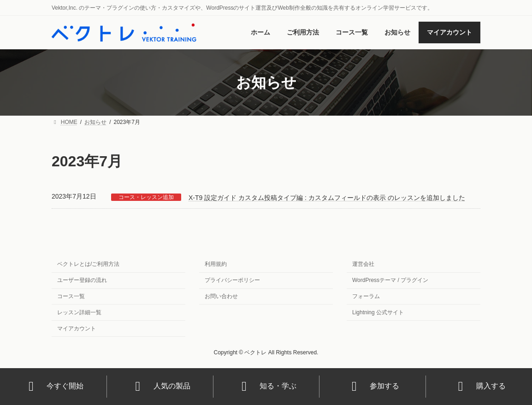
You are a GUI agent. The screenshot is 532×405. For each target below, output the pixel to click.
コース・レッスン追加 (146, 197)
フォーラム (366, 296)
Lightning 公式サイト (378, 312)
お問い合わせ (221, 296)
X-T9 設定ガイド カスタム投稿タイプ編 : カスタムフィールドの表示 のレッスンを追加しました (327, 198)
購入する (479, 386)
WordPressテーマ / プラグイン (390, 280)
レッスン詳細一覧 (79, 312)
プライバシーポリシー (232, 280)
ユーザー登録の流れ (82, 280)
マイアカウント (77, 328)
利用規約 (216, 264)
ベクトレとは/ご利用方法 (88, 264)
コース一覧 (71, 296)
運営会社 (363, 264)
